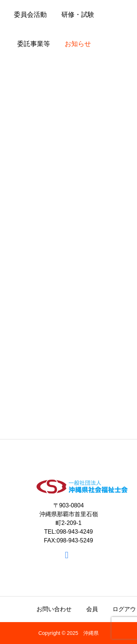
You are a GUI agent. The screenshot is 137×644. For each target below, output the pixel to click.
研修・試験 (78, 15)
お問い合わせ (54, 609)
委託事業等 (34, 44)
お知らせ (78, 44)
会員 (92, 609)
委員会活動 (30, 15)
